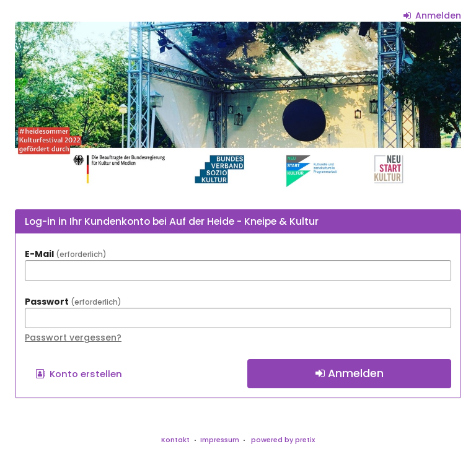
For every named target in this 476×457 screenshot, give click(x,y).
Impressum (220, 440)
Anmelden (433, 15)
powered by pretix (283, 440)
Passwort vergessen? (73, 337)
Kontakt (175, 440)
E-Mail (66, 254)
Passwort (73, 302)
